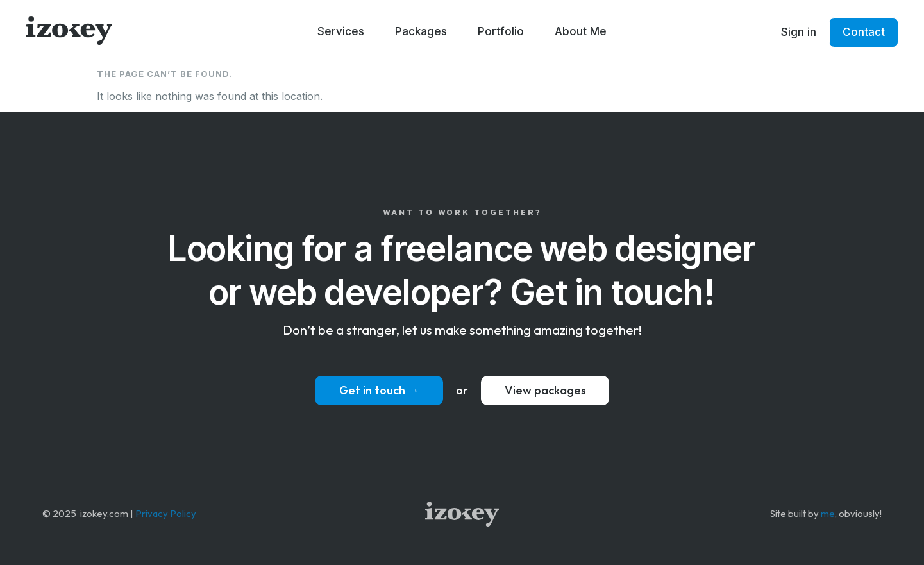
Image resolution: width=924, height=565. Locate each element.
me (828, 513)
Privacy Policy (166, 513)
